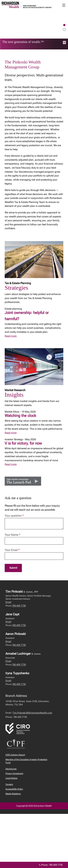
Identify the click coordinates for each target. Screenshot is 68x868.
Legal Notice (11, 778)
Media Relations (13, 794)
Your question (14, 516)
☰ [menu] (64, 5)
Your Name (13, 535)
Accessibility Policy (14, 789)
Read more (11, 336)
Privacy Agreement (14, 773)
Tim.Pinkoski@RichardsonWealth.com (32, 713)
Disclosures (11, 769)
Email (8, 602)
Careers (9, 784)
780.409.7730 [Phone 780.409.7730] (56, 865)
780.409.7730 (19, 606)
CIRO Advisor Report (15, 755)
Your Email (12, 550)
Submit (13, 568)
